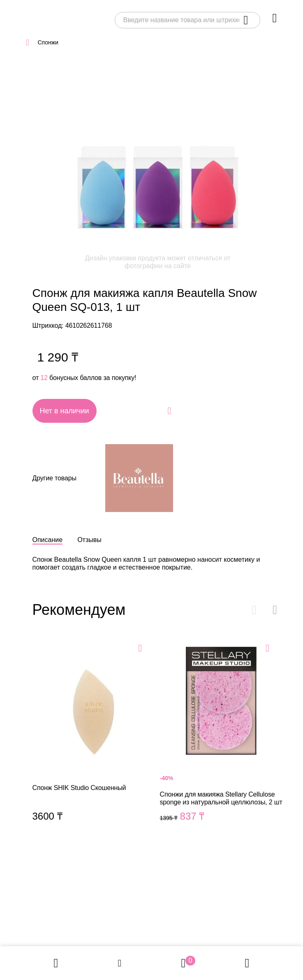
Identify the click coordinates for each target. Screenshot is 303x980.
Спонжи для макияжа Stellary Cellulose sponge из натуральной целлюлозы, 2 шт (222, 740)
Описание (48, 540)
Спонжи (48, 42)
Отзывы (89, 540)
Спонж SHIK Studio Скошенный (94, 740)
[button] (275, 610)
